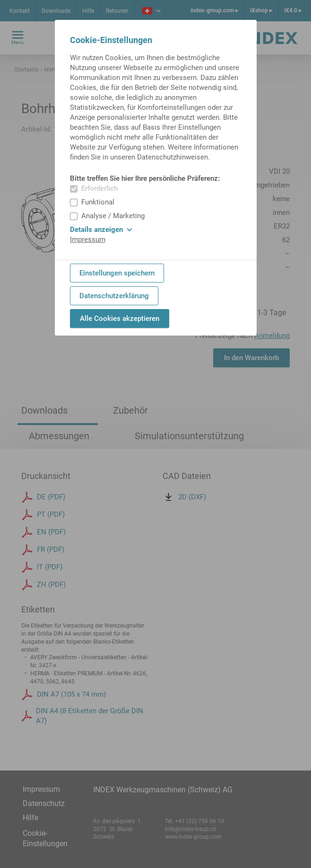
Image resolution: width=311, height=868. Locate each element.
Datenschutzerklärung (114, 296)
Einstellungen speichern (117, 273)
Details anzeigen (101, 230)
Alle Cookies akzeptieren (120, 319)
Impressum (88, 239)
